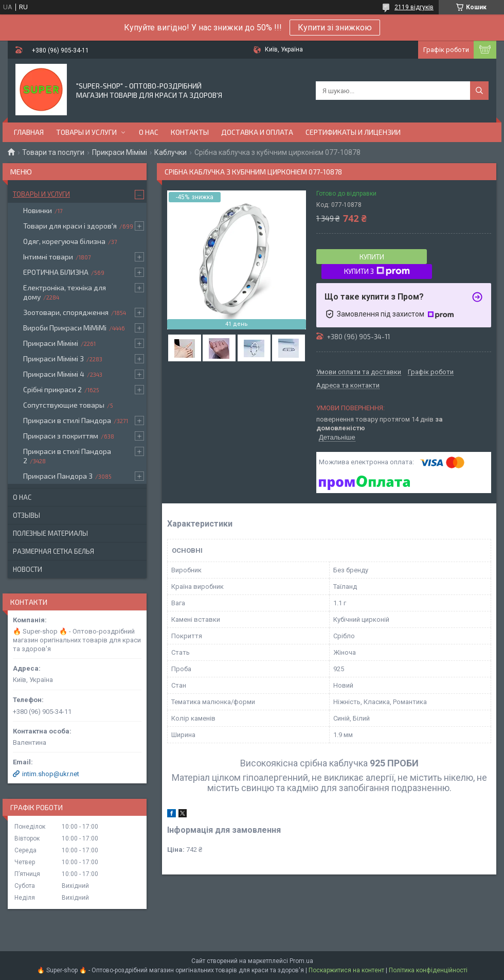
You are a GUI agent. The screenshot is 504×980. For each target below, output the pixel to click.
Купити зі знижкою (335, 28)
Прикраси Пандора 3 (58, 476)
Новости (28, 569)
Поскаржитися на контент (346, 970)
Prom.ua (301, 961)
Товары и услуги (86, 132)
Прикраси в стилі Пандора (67, 420)
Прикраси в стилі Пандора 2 (67, 456)
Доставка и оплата (257, 132)
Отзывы (26, 515)
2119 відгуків (414, 7)
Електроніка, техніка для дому (65, 292)
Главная (29, 132)
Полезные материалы (50, 533)
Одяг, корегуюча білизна (64, 241)
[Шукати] (479, 91)
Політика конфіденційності (428, 970)
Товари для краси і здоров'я (70, 226)
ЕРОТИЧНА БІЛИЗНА (56, 272)
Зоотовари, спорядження (66, 312)
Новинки (38, 210)
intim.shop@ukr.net (51, 774)
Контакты (190, 132)
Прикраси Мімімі (120, 152)
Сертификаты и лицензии (353, 132)
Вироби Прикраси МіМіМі (65, 328)
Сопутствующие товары (64, 405)
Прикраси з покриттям (61, 436)
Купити (372, 257)
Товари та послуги (53, 152)
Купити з (377, 271)
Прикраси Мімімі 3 (53, 358)
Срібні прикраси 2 (52, 389)
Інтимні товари (48, 257)
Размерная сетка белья (53, 551)
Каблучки (170, 152)
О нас (149, 132)
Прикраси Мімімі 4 (54, 374)
